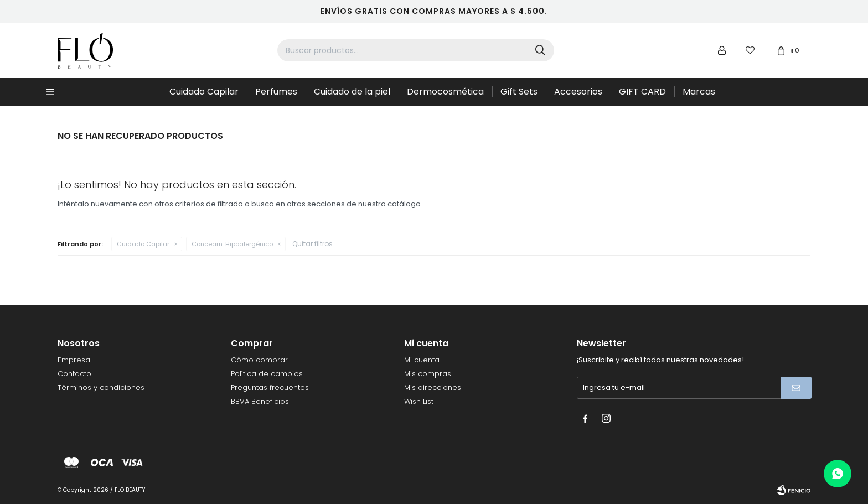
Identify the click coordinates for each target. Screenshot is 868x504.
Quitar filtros (312, 244)
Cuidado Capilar (204, 92)
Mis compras (428, 374)
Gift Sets (519, 92)
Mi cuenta (422, 360)
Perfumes (276, 92)
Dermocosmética (445, 92)
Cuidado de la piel (352, 92)
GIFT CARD (642, 92)
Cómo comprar (259, 360)
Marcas (699, 92)
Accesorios (578, 92)
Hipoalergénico (232, 244)
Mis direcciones (433, 388)
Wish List (419, 401)
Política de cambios (267, 374)
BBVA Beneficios (260, 401)
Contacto (74, 374)
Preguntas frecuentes (270, 388)
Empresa (74, 360)
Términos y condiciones (101, 388)
